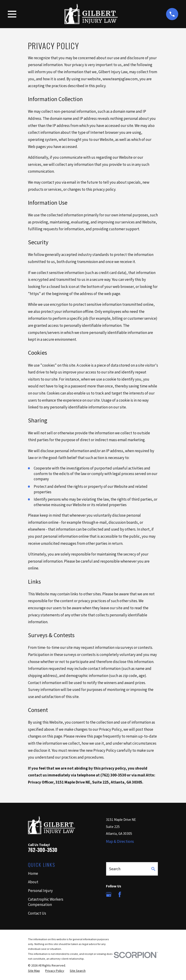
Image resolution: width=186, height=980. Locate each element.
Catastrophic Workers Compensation (46, 902)
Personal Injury (40, 891)
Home (33, 873)
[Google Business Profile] (109, 894)
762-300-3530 (43, 850)
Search (115, 869)
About (33, 882)
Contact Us (37, 913)
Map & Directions (120, 841)
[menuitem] (34, 971)
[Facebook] (120, 894)
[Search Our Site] (153, 869)
